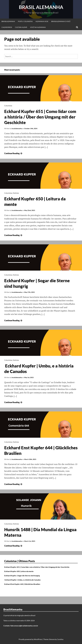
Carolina (60, 639)
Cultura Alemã (21, 27)
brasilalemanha (17, 128)
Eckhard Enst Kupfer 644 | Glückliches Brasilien (22, 584)
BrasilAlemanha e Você (61, 21)
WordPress (38, 639)
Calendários (7, 27)
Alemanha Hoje (42, 21)
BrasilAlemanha (8, 21)
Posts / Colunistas (25, 21)
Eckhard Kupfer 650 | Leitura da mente (19, 571)
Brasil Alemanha (41, 7)
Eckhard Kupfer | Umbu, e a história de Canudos (22, 580)
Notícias (16, 193)
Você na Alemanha (38, 27)
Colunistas (8, 106)
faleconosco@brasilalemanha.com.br (24, 626)
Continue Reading (13, 153)
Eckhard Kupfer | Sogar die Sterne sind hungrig (22, 576)
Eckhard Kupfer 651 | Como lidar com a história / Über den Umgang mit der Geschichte (40, 117)
